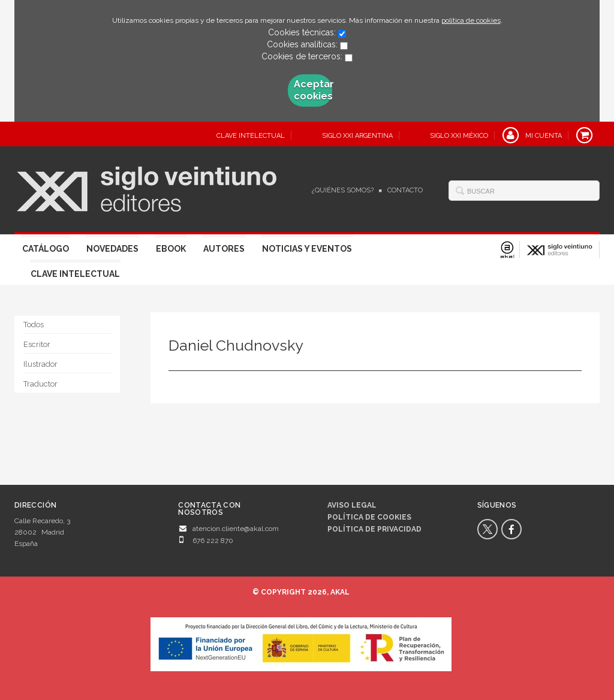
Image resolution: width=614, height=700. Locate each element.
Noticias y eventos (307, 249)
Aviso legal (352, 505)
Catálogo (46, 249)
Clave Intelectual (75, 274)
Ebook (171, 249)
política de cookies (471, 20)
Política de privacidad (374, 529)
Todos (34, 325)
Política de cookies (369, 517)
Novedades (112, 249)
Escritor (37, 344)
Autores (224, 249)
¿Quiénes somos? (343, 190)
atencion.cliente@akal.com (236, 529)
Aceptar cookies (313, 90)
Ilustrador (40, 364)
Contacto (405, 190)
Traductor (40, 384)
